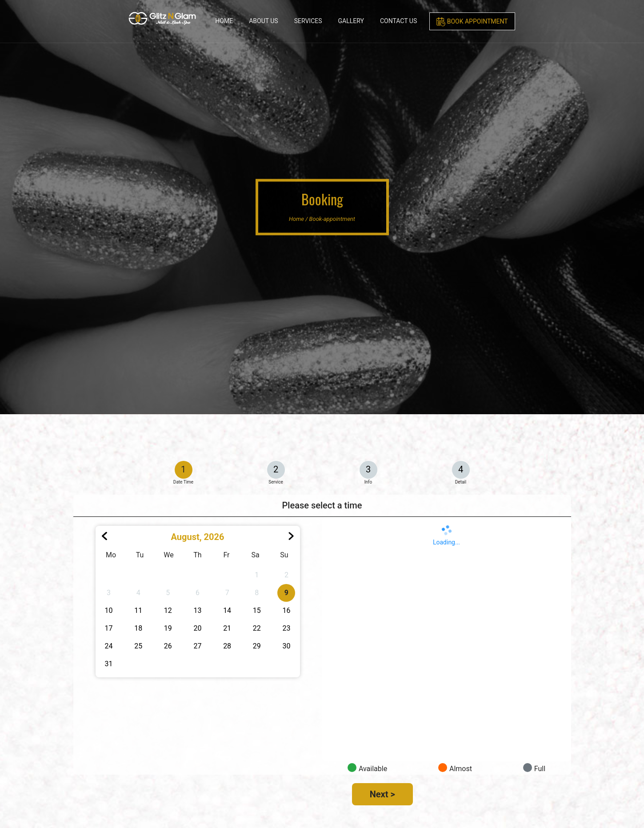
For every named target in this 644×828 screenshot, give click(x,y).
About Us (264, 21)
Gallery (351, 21)
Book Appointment (472, 22)
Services (308, 21)
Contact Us (398, 21)
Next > (382, 794)
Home (224, 21)
